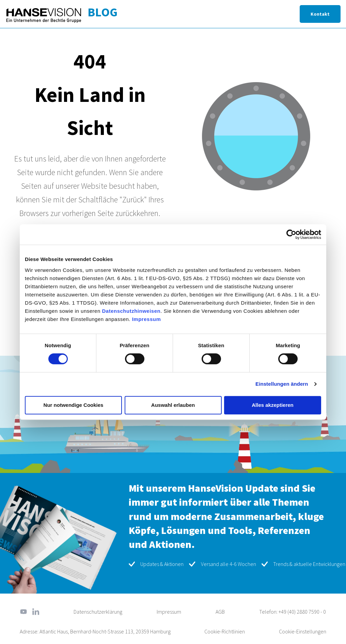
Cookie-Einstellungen (303, 631)
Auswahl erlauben (173, 405)
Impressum (147, 319)
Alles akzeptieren (273, 405)
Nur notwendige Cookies (74, 405)
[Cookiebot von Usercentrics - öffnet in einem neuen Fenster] (291, 234)
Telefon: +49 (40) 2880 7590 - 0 (293, 612)
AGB (220, 612)
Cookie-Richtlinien (225, 631)
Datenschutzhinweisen (131, 311)
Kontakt (320, 14)
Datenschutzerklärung (98, 612)
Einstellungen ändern (282, 384)
